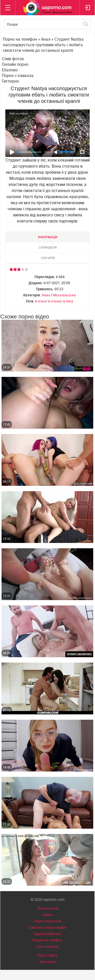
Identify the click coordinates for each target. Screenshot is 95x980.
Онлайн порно (15, 64)
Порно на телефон (47, 940)
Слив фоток (13, 59)
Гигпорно (10, 81)
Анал (46, 295)
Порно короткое (48, 921)
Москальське (64, 295)
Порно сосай (48, 908)
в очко (40, 301)
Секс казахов (47, 946)
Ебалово (10, 70)
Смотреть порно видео (48, 927)
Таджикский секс (48, 934)
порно (47, 915)
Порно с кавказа (18, 75)
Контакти (48, 962)
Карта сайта (47, 955)
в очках (54, 301)
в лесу (68, 301)
